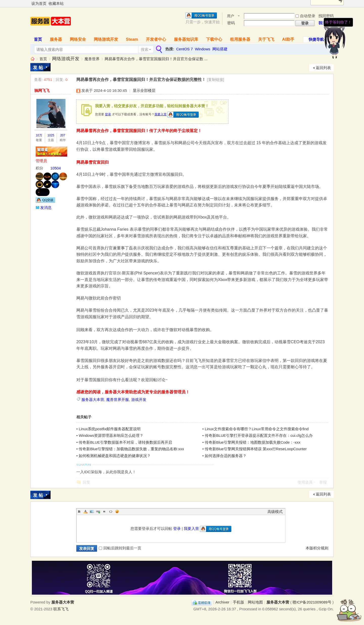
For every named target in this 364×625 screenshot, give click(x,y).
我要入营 (161, 114)
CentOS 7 (185, 49)
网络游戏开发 (106, 39)
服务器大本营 (32, 59)
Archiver (222, 602)
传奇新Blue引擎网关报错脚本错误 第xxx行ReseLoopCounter (256, 449)
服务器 (56, 39)
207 (63, 135)
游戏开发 (139, 400)
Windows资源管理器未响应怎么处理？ (111, 435)
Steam (132, 39)
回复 (86, 482)
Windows (203, 49)
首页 (38, 39)
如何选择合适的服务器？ (226, 456)
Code (111, 511)
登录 (108, 114)
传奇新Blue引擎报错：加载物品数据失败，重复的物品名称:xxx (131, 449)
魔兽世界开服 (118, 400)
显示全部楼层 (144, 90)
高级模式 (275, 512)
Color (85, 511)
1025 (51, 135)
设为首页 (39, 3)
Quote (104, 511)
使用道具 (305, 482)
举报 (323, 482)
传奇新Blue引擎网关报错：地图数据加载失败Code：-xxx (253, 442)
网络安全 (78, 39)
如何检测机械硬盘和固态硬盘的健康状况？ (115, 456)
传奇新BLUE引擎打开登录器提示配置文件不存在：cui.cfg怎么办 (259, 435)
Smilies (117, 511)
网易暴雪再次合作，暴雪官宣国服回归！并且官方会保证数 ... (156, 59)
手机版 (238, 602)
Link (98, 511)
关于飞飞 (266, 39)
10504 (56, 168)
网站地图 (255, 602)
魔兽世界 (92, 59)
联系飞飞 (61, 609)
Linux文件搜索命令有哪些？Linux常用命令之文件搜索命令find (257, 429)
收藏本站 (56, 3)
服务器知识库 (186, 39)
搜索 (145, 49)
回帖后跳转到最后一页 (120, 548)
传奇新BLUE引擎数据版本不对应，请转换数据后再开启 (125, 442)
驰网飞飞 (42, 90)
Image (92, 511)
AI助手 (288, 39)
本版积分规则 (317, 548)
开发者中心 (156, 39)
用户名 (231, 16)
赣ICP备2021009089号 (312, 602)
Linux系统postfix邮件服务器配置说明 (109, 429)
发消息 (46, 208)
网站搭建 (220, 49)
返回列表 (323, 68)
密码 (231, 23)
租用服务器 (240, 39)
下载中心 (214, 39)
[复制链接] (215, 80)
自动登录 (305, 16)
